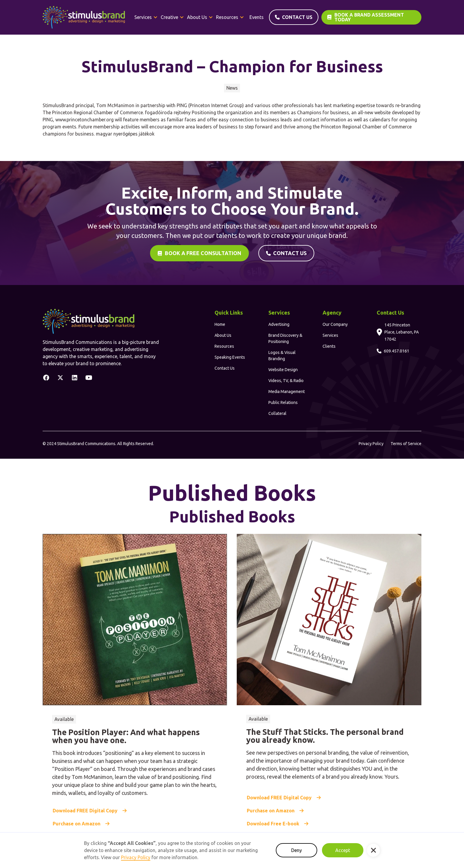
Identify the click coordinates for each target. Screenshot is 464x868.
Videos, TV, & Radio (286, 381)
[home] (84, 17)
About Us (223, 335)
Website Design (283, 370)
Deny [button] (297, 850)
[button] (146, 17)
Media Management (287, 392)
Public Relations (283, 402)
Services (330, 335)
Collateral (277, 413)
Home (220, 324)
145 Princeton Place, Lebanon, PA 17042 (402, 332)
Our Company (335, 324)
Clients (329, 346)
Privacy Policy (371, 444)
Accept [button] (343, 850)
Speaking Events (230, 357)
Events (257, 17)
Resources (224, 346)
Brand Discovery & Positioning (285, 338)
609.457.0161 (397, 351)
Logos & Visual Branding (282, 356)
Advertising (279, 324)
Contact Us (225, 368)
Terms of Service (406, 444)
